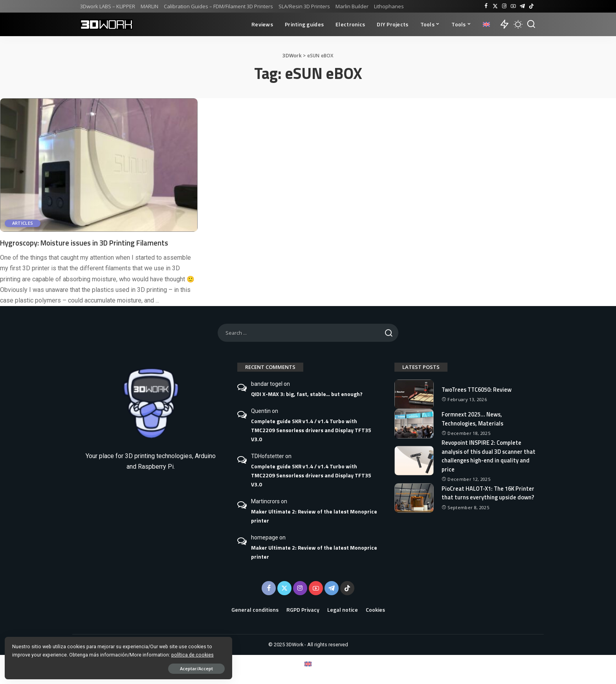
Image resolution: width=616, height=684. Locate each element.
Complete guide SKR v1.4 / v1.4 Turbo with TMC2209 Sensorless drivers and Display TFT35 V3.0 (311, 430)
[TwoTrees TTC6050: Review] (414, 394)
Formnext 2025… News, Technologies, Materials (473, 419)
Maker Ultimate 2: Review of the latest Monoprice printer (314, 516)
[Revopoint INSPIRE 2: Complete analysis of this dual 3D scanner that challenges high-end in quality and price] (414, 461)
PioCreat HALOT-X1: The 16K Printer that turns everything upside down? (480, 496)
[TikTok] (531, 6)
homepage (265, 537)
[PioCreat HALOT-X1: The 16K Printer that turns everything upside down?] (414, 501)
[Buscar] (531, 24)
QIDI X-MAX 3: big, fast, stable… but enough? (307, 394)
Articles (23, 223)
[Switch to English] (308, 664)
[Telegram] (522, 6)
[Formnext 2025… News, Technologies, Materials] (414, 424)
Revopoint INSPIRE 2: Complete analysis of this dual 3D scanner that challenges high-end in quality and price (487, 456)
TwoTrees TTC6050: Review (478, 389)
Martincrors (265, 501)
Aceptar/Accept (88, 667)
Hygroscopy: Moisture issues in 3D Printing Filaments (91, 243)
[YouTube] (513, 6)
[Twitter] (495, 6)
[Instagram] (504, 6)
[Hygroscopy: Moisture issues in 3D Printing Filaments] (99, 165)
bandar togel (267, 384)
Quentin (261, 411)
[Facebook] (486, 6)
